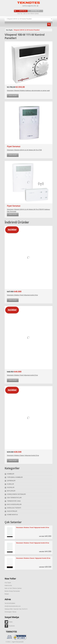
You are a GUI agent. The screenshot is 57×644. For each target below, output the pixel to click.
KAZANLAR (11, 487)
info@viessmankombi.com (13, 606)
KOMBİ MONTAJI (13, 515)
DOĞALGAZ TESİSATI (14, 508)
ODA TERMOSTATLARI (14, 498)
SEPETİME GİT (35, 11)
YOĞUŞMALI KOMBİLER (15, 477)
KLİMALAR (11, 484)
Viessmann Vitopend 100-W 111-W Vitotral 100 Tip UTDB (24, 150)
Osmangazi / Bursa (10, 612)
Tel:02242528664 (10, 603)
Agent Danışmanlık (18, 642)
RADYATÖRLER (12, 511)
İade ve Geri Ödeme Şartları (31, 14)
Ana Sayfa (9, 30)
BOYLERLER (11, 491)
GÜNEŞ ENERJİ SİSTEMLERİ (16, 494)
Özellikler (13, 96)
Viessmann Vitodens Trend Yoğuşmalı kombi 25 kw (22, 375)
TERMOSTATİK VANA (14, 501)
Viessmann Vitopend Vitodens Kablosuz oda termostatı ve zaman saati (28, 91)
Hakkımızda (8, 585)
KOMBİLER (11, 474)
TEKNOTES (11, 632)
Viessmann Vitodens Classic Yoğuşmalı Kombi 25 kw (23, 455)
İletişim (7, 594)
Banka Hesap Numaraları (12, 591)
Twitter (9, 622)
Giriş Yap (20, 14)
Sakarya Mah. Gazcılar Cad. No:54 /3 (16, 609)
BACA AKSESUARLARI (14, 504)
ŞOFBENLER (11, 481)
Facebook (10, 626)
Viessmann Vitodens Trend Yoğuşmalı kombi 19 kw (22, 295)
